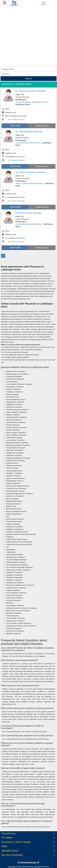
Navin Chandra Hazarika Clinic (29, 183)
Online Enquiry (42, 126)
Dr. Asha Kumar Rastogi (28, 213)
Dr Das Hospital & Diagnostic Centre (32, 102)
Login (44, 3)
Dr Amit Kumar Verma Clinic (28, 143)
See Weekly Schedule (16, 120)
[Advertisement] (28, 37)
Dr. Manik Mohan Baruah (29, 132)
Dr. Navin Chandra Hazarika (31, 91)
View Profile (15, 126)
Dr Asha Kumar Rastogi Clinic (29, 224)
